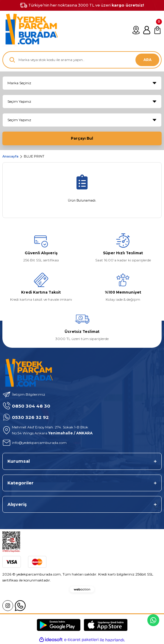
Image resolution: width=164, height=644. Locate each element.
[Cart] (157, 30)
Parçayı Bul (82, 138)
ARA (147, 60)
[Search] (82, 60)
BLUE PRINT (34, 156)
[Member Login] (147, 30)
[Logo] (30, 30)
